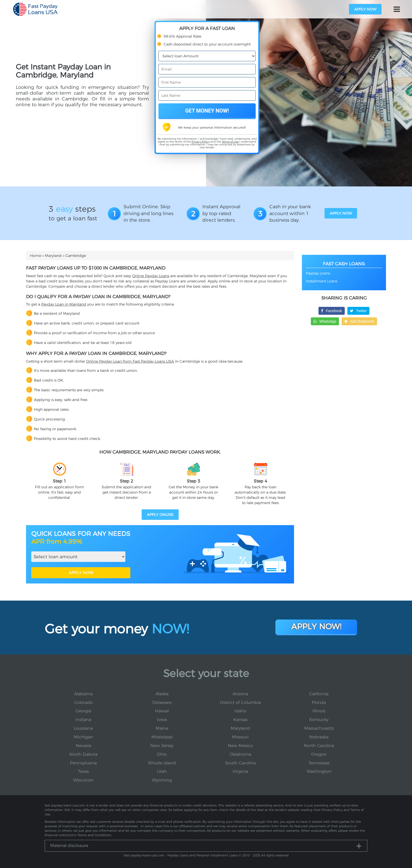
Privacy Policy (201, 142)
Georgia (83, 711)
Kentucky (319, 720)
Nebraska (319, 737)
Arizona (240, 694)
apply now (365, 9)
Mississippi (162, 737)
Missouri (240, 737)
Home (36, 256)
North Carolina (319, 746)
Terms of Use (230, 142)
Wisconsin (83, 780)
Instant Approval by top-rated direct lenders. (221, 213)
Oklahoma (240, 754)
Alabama (83, 694)
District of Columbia (240, 702)
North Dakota (83, 754)
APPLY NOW (81, 573)
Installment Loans (322, 281)
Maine (162, 728)
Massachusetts (319, 728)
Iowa (162, 720)
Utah (162, 771)
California (319, 694)
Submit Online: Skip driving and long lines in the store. (148, 213)
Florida (319, 702)
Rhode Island (162, 763)
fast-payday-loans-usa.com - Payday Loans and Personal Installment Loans (181, 855)
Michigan (83, 737)
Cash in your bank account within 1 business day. (290, 213)
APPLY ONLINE (160, 515)
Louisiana (83, 728)
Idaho (240, 711)
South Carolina (240, 763)
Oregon (319, 754)
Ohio (162, 754)
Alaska (162, 694)
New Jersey (162, 746)
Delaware (162, 702)
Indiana (83, 720)
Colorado (83, 702)
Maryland (53, 256)
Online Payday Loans (151, 276)
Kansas (240, 720)
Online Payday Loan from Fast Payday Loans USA (130, 361)
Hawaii (162, 711)
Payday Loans (318, 273)
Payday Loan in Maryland (64, 304)
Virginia (240, 771)
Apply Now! (316, 626)
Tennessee (319, 763)
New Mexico (240, 746)
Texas (83, 771)
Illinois (319, 711)
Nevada (83, 746)
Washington (319, 771)
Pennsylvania (83, 763)
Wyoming (162, 780)
